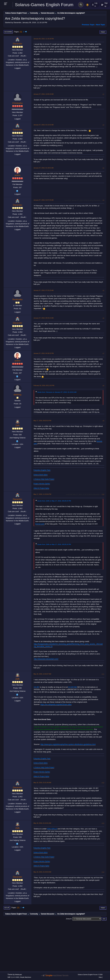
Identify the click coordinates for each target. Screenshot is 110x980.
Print (103, 32)
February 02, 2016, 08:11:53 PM (44, 385)
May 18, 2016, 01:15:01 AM (42, 823)
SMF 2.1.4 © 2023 (13, 977)
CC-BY (37, 687)
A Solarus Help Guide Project (44, 479)
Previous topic (88, 25)
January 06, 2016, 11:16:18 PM (44, 39)
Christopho (17, 103)
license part (40, 524)
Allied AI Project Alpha (41, 488)
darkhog (17, 395)
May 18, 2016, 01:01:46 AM (42, 783)
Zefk (17, 426)
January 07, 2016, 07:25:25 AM (44, 290)
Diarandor (17, 44)
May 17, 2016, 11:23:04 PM (42, 494)
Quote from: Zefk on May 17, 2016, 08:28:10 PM (54, 501)
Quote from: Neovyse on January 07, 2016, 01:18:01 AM (57, 392)
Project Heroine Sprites (42, 484)
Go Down (8, 32)
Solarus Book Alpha (41, 475)
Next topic (101, 25)
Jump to (69, 919)
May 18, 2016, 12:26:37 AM (42, 674)
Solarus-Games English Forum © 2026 (90, 975)
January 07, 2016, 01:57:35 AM (44, 200)
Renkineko (17, 299)
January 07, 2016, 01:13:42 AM (44, 125)
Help (100, 977)
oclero (17, 175)
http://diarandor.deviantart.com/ (46, 659)
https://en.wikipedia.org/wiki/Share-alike (56, 704)
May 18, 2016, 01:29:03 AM (42, 872)
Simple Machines (26, 977)
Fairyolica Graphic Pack (42, 470)
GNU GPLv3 (52, 829)
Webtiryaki (18, 975)
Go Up (7, 908)
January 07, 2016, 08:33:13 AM (44, 318)
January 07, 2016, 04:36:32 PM (44, 353)
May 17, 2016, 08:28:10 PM (42, 421)
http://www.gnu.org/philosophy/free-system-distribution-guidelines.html (68, 744)
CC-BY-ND (73, 687)
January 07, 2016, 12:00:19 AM (44, 94)
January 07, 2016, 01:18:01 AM (44, 168)
